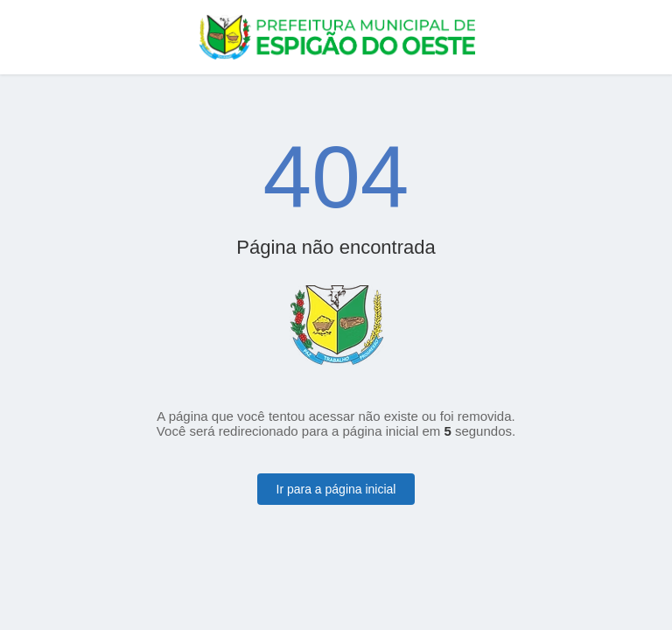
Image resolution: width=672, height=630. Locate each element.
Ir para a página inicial (336, 489)
